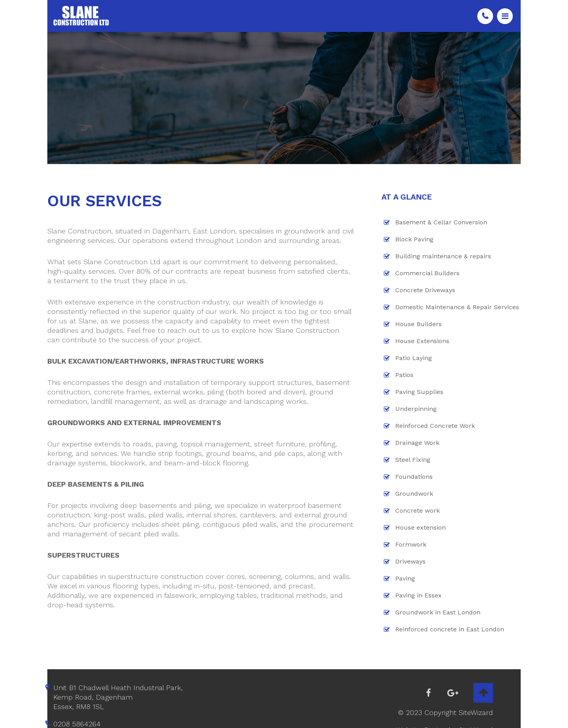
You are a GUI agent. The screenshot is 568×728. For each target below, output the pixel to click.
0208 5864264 (485, 16)
